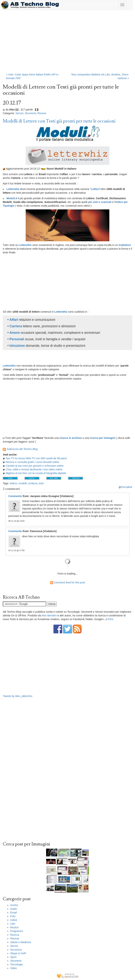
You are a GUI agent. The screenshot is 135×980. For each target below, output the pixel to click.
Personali (17, 339)
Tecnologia (16, 964)
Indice (14, 920)
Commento (15, 496)
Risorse (42, 113)
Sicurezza (16, 950)
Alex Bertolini (49, 615)
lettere (13, 483)
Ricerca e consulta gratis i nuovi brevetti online (32, 462)
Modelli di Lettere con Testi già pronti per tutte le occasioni (59, 121)
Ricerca (15, 935)
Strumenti (30, 113)
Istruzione (17, 346)
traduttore (125, 245)
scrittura (33, 483)
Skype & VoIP (18, 953)
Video (14, 968)
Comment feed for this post (67, 582)
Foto (13, 916)
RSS (110, 619)
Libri (13, 924)
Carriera (16, 326)
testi (41, 483)
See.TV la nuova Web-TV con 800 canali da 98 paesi (36, 458)
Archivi (14, 905)
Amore (15, 333)
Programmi (17, 931)
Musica (14, 927)
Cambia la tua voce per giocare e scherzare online (35, 466)
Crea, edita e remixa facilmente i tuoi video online (34, 469)
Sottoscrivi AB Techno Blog (22, 449)
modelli (22, 483)
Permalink (125, 487)
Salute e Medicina (21, 942)
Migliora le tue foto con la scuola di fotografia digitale (36, 473)
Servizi (19, 113)
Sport (13, 957)
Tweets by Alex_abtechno (18, 696)
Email (13, 913)
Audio (14, 909)
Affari (14, 320)
